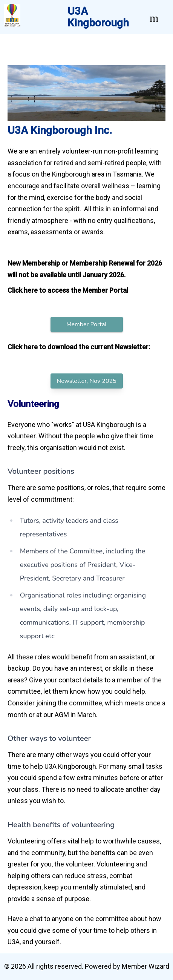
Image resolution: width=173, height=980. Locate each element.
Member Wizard (145, 966)
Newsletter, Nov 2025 (86, 381)
